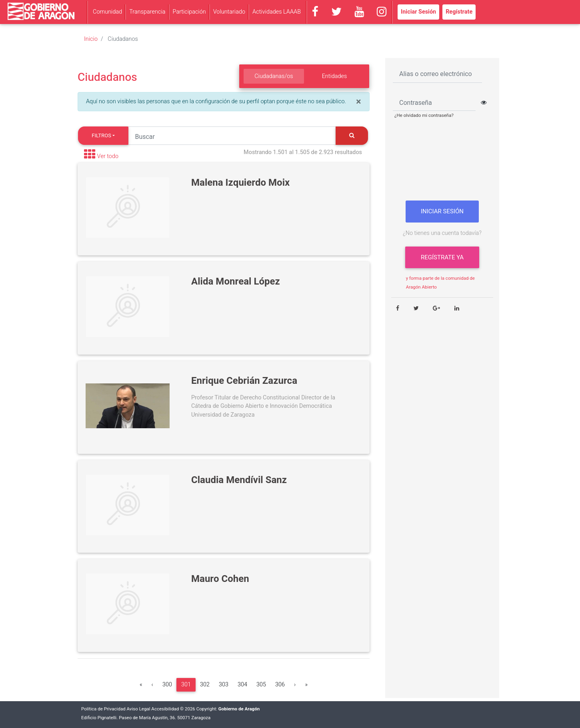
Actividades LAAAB (277, 12)
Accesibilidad (165, 709)
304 (242, 685)
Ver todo (108, 157)
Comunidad (107, 12)
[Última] (306, 685)
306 (280, 685)
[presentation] (442, 163)
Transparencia (147, 12)
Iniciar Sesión (418, 12)
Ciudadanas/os (274, 76)
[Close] (358, 102)
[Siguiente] (295, 685)
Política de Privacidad (103, 709)
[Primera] (141, 685)
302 (205, 685)
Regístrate (459, 12)
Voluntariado (229, 12)
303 (224, 685)
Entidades (335, 76)
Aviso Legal (139, 709)
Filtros (101, 135)
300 (167, 685)
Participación (189, 12)
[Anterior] (152, 685)
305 (261, 685)
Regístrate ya (442, 257)
